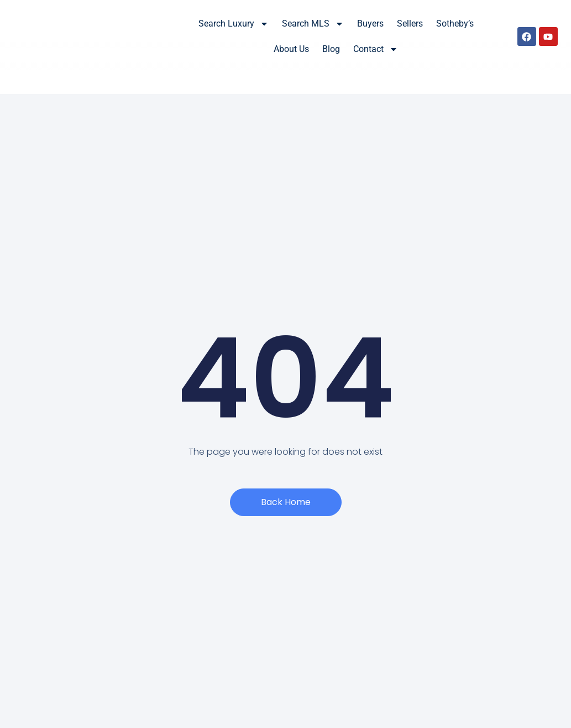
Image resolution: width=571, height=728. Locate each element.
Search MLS (313, 24)
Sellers (410, 24)
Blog (331, 49)
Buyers (370, 24)
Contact (376, 49)
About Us (291, 49)
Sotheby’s (455, 24)
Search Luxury (234, 24)
